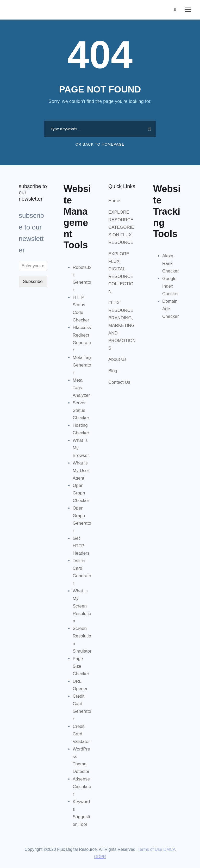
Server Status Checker (81, 410)
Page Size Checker (81, 666)
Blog (113, 371)
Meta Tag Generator (82, 365)
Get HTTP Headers (81, 546)
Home (114, 201)
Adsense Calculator (82, 787)
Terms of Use (150, 849)
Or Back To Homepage (100, 144)
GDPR (100, 857)
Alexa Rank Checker (170, 263)
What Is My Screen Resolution (82, 606)
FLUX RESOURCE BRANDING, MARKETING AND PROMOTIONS (122, 325)
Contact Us (119, 382)
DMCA (169, 849)
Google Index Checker (170, 286)
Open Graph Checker (81, 493)
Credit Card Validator (81, 734)
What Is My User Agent (81, 471)
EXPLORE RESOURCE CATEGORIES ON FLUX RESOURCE (121, 227)
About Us (117, 359)
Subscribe (33, 281)
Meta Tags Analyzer (81, 388)
